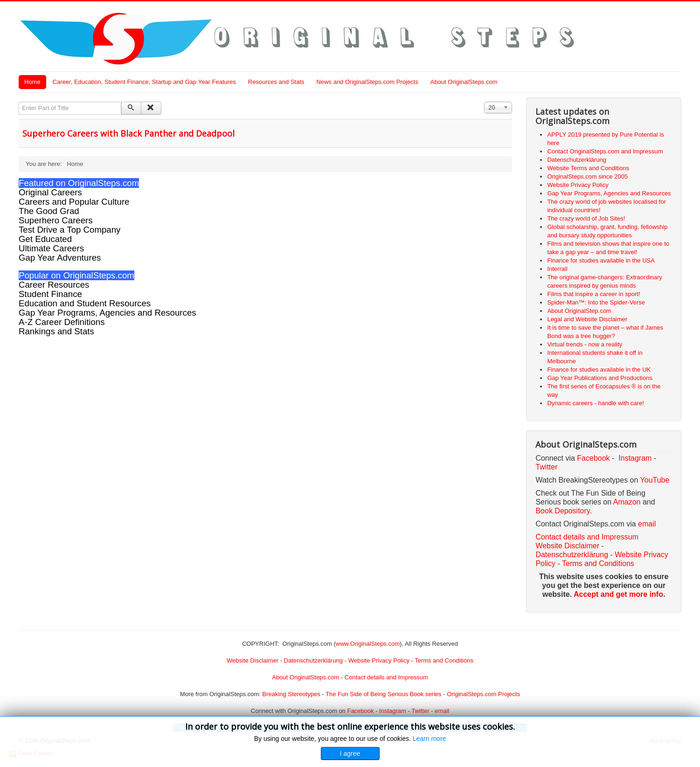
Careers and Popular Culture (74, 202)
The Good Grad (49, 211)
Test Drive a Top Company (69, 230)
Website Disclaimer (567, 546)
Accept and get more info (618, 594)
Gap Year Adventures (60, 258)
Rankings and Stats (56, 331)
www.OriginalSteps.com (368, 644)
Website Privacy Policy (379, 660)
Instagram (635, 458)
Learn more (430, 739)
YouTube (655, 480)
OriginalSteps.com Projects (483, 694)
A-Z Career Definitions (62, 322)
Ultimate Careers (51, 248)
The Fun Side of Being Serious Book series (384, 694)
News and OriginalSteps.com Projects (367, 82)
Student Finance (50, 294)
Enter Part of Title (19, 102)
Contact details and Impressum (386, 677)
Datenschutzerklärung (572, 555)
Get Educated (45, 239)
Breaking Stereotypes (291, 694)
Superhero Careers (56, 220)
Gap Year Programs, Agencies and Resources (107, 313)
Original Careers (50, 192)
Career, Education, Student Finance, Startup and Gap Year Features (144, 82)
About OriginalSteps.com (464, 82)
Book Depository (562, 511)
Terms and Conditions (598, 563)
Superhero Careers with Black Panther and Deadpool (128, 133)
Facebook (593, 458)
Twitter (546, 467)
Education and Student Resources (85, 303)
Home (32, 82)
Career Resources (54, 285)
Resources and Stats (276, 82)
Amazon (628, 502)
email (647, 524)
